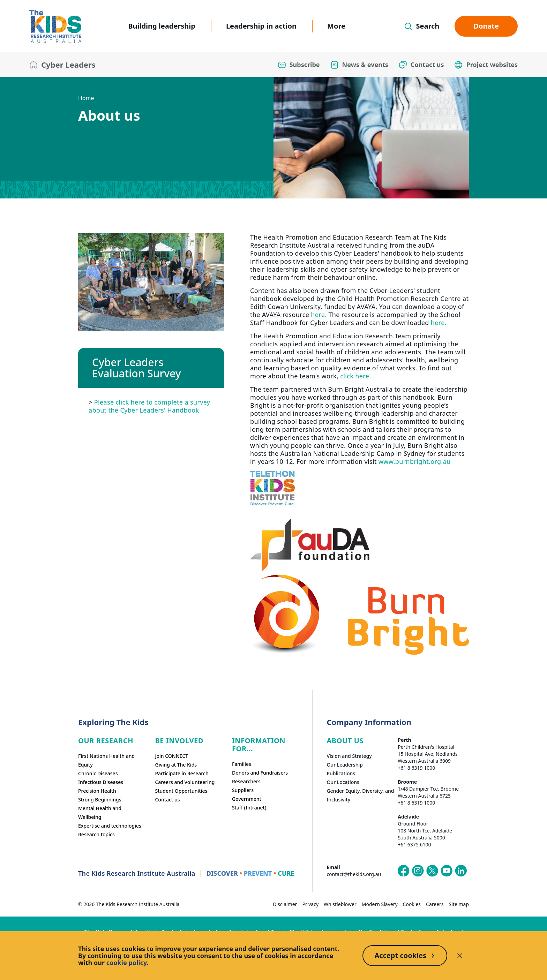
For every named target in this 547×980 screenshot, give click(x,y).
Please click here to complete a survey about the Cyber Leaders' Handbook (149, 406)
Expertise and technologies (110, 826)
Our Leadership (345, 765)
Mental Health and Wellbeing (100, 813)
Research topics (96, 834)
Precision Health (97, 791)
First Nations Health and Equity (106, 760)
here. (319, 315)
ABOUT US (345, 741)
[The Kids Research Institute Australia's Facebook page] (404, 871)
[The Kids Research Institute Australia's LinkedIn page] (461, 871)
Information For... (259, 745)
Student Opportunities (181, 791)
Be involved (179, 741)
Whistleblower (340, 904)
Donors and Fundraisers (260, 773)
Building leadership (162, 26)
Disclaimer (285, 904)
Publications (341, 773)
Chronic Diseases (98, 773)
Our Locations (343, 782)
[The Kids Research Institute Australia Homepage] (55, 26)
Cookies (412, 904)
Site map (459, 904)
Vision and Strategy (349, 756)
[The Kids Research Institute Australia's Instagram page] (418, 871)
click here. (355, 376)
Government (247, 799)
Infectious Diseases (101, 782)
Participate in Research (182, 773)
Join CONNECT (171, 756)
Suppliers (243, 790)
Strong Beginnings (100, 800)
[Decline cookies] (460, 956)
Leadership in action (261, 26)
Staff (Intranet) (249, 808)
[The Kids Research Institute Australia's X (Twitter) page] (432, 871)
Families (242, 764)
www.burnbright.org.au (415, 461)
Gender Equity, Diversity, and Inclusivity (360, 795)
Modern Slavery (380, 904)
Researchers (246, 781)
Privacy (310, 904)
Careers (435, 904)
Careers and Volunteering (185, 782)
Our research (106, 741)
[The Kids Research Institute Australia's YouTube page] (447, 871)
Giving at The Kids (176, 765)
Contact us (167, 800)
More (336, 26)
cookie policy (127, 963)
